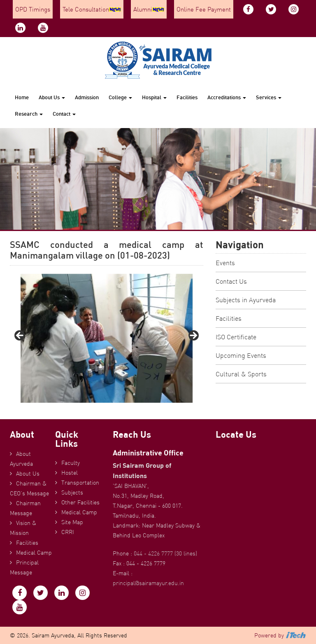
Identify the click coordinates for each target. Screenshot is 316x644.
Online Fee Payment (204, 9)
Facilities (187, 97)
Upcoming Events (241, 355)
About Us (52, 97)
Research (29, 114)
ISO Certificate (236, 337)
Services (269, 97)
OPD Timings (33, 9)
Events (225, 263)
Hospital (154, 97)
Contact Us (231, 281)
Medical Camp (34, 553)
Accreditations (227, 97)
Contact (64, 114)
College (120, 97)
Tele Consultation (92, 9)
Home (22, 97)
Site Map (72, 522)
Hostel (70, 473)
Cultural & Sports (241, 374)
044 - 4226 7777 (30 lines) (165, 553)
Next (193, 336)
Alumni (149, 9)
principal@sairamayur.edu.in (148, 583)
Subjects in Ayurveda (246, 300)
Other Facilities (80, 502)
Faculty (71, 463)
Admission (87, 97)
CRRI (68, 532)
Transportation (80, 483)
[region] (107, 338)
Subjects (72, 492)
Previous (20, 336)
